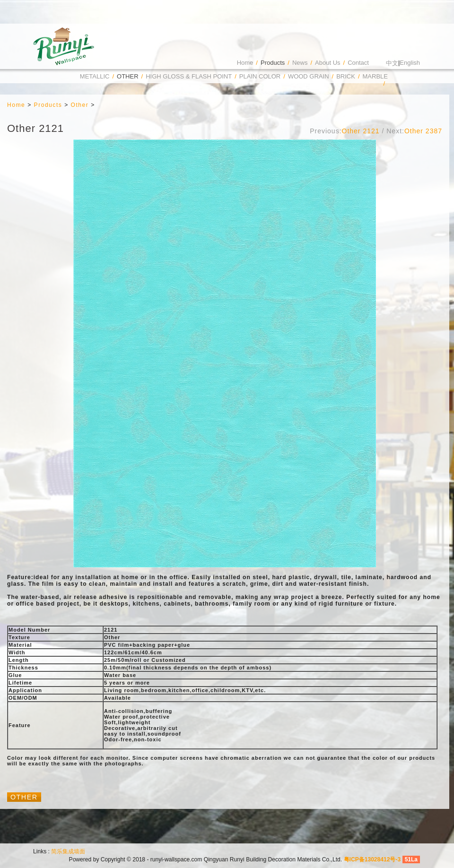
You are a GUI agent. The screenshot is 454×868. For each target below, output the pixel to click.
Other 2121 (361, 131)
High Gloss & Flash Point (189, 76)
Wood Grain (309, 76)
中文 (392, 63)
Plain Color (260, 76)
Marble (375, 76)
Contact (358, 63)
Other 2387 (423, 131)
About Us (327, 63)
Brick (346, 76)
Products (273, 63)
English (410, 63)
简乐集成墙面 (68, 851)
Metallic (95, 76)
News (300, 63)
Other (128, 76)
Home (245, 63)
